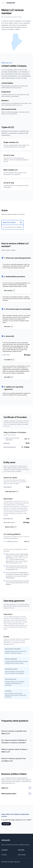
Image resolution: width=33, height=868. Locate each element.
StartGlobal (22, 855)
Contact (4, 855)
